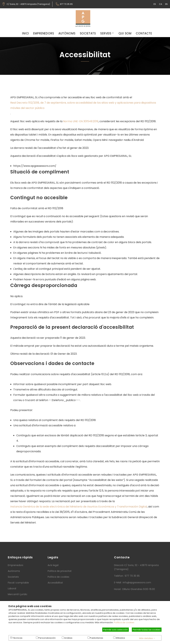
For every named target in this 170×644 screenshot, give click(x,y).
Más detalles (147, 638)
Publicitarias (97, 638)
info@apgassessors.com (137, 582)
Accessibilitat (55, 583)
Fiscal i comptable (18, 583)
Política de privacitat (60, 571)
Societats (88, 34)
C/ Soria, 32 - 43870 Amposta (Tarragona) (28, 4)
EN (166, 4)
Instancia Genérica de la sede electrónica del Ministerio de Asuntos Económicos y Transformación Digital (79, 507)
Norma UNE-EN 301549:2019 (81, 121)
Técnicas (18, 638)
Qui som (125, 34)
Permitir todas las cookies (147, 630)
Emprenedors (44, 34)
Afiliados (120, 638)
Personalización (47, 638)
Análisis (68, 638)
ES (155, 4)
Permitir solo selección (116, 630)
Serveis (106, 34)
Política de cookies (58, 577)
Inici (25, 34)
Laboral (12, 588)
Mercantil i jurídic (18, 594)
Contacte (144, 34)
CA (161, 4)
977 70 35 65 (66, 4)
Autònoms (67, 34)
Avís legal (53, 565)
